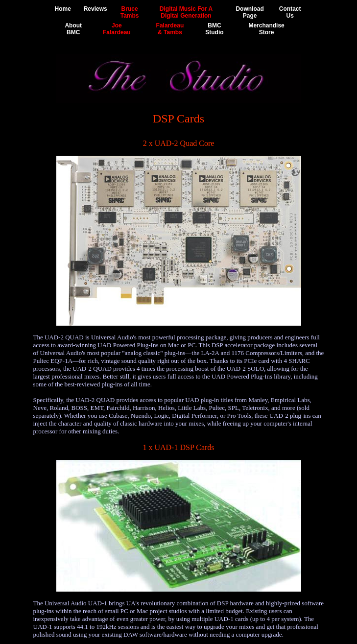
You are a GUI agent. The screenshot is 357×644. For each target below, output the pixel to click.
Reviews (95, 9)
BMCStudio (214, 29)
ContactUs (290, 12)
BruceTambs (130, 12)
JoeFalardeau (117, 29)
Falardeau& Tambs (170, 29)
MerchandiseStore (266, 29)
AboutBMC (73, 29)
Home (63, 9)
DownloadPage (250, 12)
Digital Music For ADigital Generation (186, 12)
